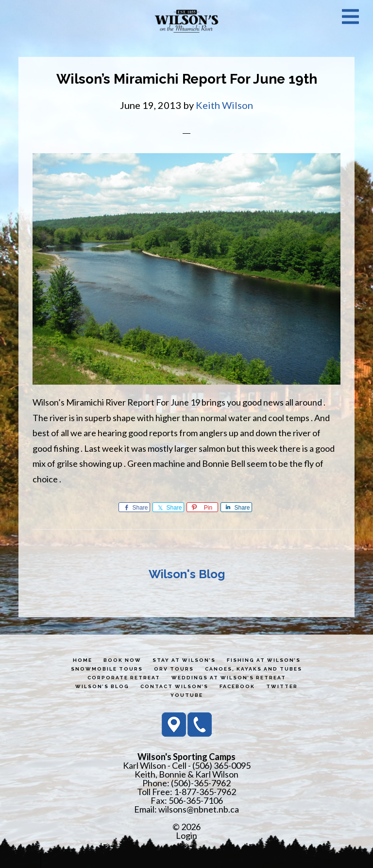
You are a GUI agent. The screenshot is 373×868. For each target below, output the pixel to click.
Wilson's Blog (187, 574)
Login (186, 835)
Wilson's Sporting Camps (186, 21)
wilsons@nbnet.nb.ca (199, 809)
